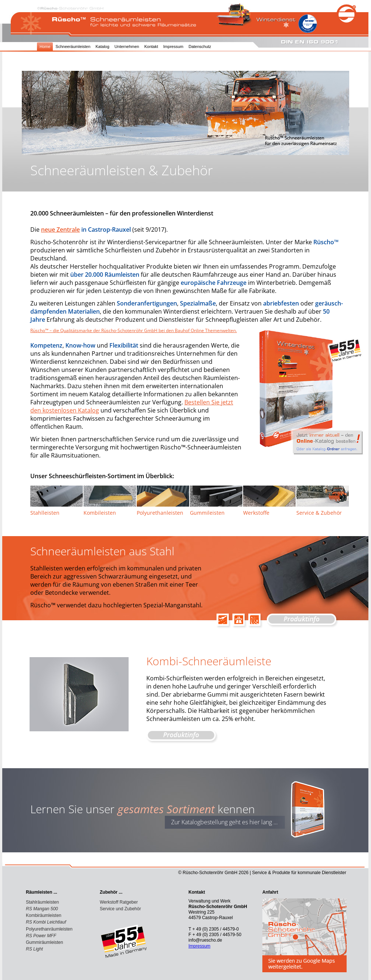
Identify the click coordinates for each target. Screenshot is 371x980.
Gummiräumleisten (45, 942)
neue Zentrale (60, 230)
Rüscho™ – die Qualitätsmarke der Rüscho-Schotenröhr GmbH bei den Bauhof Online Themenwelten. (134, 330)
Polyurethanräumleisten (49, 929)
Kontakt (151, 46)
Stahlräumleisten (42, 902)
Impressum (173, 46)
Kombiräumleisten (44, 915)
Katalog (103, 46)
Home (45, 46)
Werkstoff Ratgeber (119, 902)
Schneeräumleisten (73, 46)
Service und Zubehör (120, 909)
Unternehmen (127, 46)
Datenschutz (200, 46)
